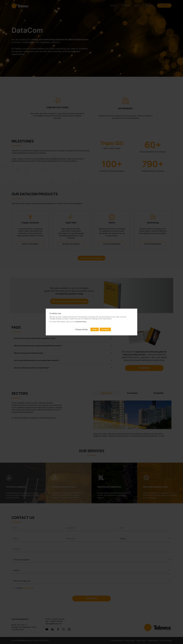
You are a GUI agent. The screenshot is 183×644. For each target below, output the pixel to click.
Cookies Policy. (81, 322)
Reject (95, 329)
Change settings (82, 329)
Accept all (105, 329)
